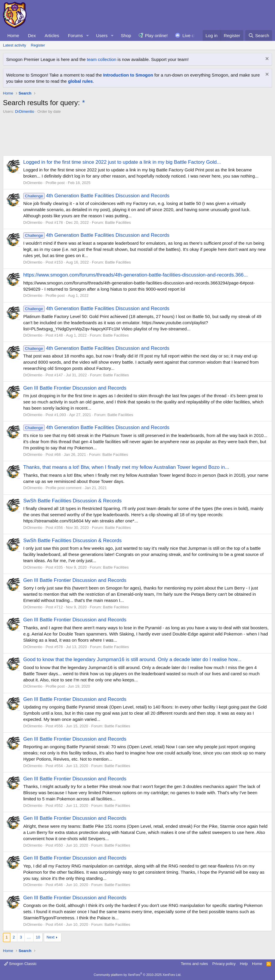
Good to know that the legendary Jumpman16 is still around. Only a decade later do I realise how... (132, 659)
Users (102, 35)
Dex (32, 35)
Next (50, 937)
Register (38, 45)
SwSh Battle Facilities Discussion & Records (72, 501)
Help (244, 964)
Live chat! (192, 35)
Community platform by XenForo (138, 975)
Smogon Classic (20, 964)
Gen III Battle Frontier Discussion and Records (75, 388)
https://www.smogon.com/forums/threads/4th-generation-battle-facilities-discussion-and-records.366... (135, 275)
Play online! (156, 35)
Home (13, 35)
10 (38, 937)
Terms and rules (194, 964)
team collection (101, 59)
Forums (75, 35)
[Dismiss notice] (266, 59)
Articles (52, 35)
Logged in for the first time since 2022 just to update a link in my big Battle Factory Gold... (122, 162)
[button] (88, 35)
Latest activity (15, 45)
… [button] (29, 937)
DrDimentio (25, 111)
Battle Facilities (118, 222)
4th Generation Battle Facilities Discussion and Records (96, 196)
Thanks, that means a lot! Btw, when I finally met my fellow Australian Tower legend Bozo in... (126, 467)
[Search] (259, 35)
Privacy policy (224, 964)
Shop (126, 35)
